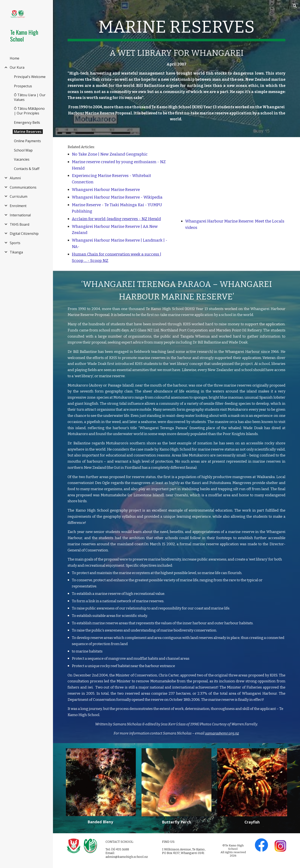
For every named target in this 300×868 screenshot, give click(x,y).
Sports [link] (15, 243)
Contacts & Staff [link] (27, 169)
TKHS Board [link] (19, 224)
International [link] (20, 215)
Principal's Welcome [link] (30, 77)
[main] (176, 28)
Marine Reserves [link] (28, 132)
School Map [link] (23, 150)
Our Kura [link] (17, 67)
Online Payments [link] (27, 141)
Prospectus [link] (23, 86)
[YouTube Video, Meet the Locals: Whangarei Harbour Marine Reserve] (233, 179)
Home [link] (15, 58)
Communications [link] (23, 187)
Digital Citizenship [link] (24, 234)
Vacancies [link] (22, 159)
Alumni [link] (15, 178)
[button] (295, 6)
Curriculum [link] (19, 196)
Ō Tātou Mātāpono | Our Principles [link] (29, 111)
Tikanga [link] (16, 252)
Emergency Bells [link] (27, 122)
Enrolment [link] (18, 206)
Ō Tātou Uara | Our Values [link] (30, 97)
